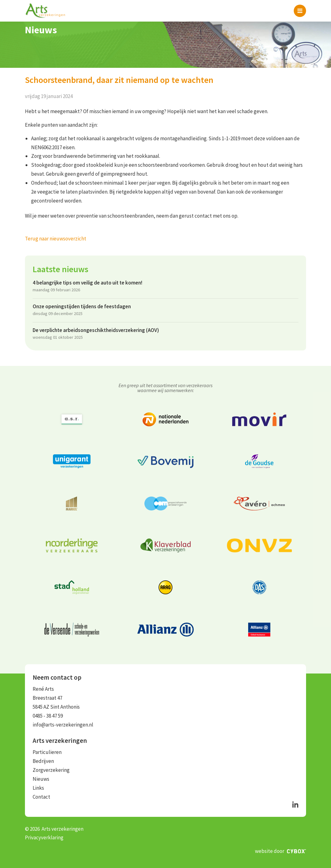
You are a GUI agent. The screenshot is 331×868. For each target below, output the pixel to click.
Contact (41, 797)
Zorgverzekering (51, 770)
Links (38, 788)
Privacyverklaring (44, 837)
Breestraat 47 (47, 698)
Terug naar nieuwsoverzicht (56, 239)
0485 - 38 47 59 (48, 716)
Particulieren (47, 752)
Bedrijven (43, 761)
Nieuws (41, 779)
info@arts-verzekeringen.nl (63, 725)
